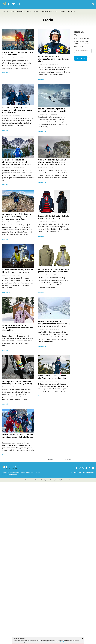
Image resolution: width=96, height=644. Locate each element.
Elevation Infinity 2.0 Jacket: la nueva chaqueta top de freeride (53, 110)
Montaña (37, 11)
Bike (8, 11)
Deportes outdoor (48, 11)
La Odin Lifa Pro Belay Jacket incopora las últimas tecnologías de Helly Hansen (17, 110)
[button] (93, 4)
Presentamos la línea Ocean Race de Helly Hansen (18, 54)
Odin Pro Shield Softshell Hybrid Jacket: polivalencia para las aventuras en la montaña (17, 217)
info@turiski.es (13, 474)
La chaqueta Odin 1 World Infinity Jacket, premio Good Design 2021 (53, 271)
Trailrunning (72, 11)
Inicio (3, 11)
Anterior (50, 459)
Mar (57, 11)
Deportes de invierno (18, 11)
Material (64, 11)
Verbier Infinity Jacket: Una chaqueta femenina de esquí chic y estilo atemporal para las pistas (54, 324)
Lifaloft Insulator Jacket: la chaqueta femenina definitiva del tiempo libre (18, 328)
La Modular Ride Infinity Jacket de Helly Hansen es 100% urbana (18, 271)
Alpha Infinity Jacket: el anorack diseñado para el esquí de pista (53, 377)
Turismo (29, 11)
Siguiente (68, 459)
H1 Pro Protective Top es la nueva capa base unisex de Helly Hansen (18, 436)
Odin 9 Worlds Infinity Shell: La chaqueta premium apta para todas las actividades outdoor (52, 162)
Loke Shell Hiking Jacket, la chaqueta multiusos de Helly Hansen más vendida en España (17, 162)
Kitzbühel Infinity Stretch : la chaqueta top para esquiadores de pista (54, 59)
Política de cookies (61, 642)
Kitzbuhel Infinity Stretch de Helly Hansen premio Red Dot (54, 217)
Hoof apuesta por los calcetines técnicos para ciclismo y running (17, 383)
